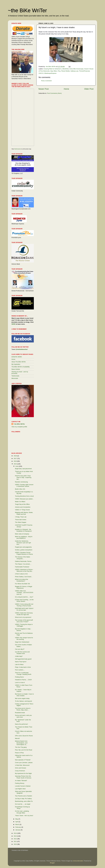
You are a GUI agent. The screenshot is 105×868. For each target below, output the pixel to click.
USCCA (41, 73)
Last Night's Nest (20, 789)
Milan (55, 71)
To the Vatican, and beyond (24, 701)
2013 (15, 836)
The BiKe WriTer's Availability (21, 367)
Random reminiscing (21, 482)
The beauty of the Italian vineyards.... (23, 558)
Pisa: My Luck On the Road (24, 750)
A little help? (19, 656)
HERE (13, 324)
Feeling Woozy (20, 783)
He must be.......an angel (23, 804)
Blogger (52, 863)
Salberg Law (74, 71)
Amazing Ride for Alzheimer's (53, 69)
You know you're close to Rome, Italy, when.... (23, 709)
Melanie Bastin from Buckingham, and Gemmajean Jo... (21, 743)
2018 (15, 456)
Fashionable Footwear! (22, 567)
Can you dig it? (20, 649)
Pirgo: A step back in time (23, 667)
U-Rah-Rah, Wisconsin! (22, 765)
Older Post (89, 89)
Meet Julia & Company (22, 534)
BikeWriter (66, 69)
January (18, 830)
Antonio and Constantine (23, 507)
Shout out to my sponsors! (23, 617)
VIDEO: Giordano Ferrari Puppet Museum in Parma (24, 553)
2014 (15, 833)
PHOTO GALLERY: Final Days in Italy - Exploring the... (23, 477)
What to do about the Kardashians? (22, 580)
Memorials (15, 378)
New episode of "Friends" (23, 760)
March (17, 824)
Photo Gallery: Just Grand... (24, 577)
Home (66, 89)
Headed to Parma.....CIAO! (23, 680)
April (17, 822)
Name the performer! (22, 724)
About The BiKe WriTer (19, 362)
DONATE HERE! (17, 357)
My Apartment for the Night (23, 773)
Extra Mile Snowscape (77, 69)
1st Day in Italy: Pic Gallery (23, 799)
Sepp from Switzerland (22, 642)
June (17, 466)
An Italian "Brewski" (21, 781)
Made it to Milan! (20, 502)
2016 (15, 461)
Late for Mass (19, 664)
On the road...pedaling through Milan (22, 812)
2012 (15, 839)
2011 (15, 841)
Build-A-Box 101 (20, 489)
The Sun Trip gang (21, 747)
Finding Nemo (19, 677)
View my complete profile (19, 427)
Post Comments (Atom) (54, 93)
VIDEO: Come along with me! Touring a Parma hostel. (24, 605)
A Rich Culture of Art (21, 574)
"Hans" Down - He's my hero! (24, 816)
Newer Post (44, 89)
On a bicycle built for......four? (24, 597)
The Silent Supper (21, 522)
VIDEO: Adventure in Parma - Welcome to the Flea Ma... (24, 570)
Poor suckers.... (20, 670)
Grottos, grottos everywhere (24, 550)
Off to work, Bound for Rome (24, 736)
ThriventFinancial (84, 71)
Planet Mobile (65, 71)
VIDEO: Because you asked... (24, 499)
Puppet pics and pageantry (23, 547)
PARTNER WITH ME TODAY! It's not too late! (24, 609)
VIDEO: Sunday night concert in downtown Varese (24, 485)
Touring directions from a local (24, 496)
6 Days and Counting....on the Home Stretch (24, 600)
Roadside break (20, 713)
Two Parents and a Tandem (24, 796)
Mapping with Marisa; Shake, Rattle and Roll (24, 513)
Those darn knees (21, 520)
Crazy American (20, 771)
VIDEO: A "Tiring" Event (22, 510)
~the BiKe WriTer (27, 10)
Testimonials (15, 376)
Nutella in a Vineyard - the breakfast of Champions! (23, 530)
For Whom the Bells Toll (22, 584)
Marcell (17, 738)
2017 (15, 458)
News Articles (16, 369)
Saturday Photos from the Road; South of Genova (23, 777)
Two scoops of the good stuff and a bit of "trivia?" (24, 621)
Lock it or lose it (20, 682)
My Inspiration (16, 364)
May (17, 819)
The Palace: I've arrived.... (23, 564)
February (18, 827)
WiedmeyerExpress (50, 73)
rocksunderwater (78, 861)
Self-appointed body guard (23, 659)
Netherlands (17, 149)
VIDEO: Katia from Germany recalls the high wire (24, 614)
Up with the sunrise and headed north (22, 653)
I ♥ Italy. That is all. (21, 517)
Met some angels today (22, 698)
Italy (52, 71)
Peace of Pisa (19, 753)
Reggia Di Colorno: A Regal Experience (24, 587)
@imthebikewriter (22, 349)
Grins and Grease (21, 768)
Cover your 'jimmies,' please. (24, 763)
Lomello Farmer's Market (23, 786)
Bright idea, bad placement (23, 469)
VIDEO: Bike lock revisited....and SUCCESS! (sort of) (24, 592)
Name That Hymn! (21, 662)
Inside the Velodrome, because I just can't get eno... (23, 543)
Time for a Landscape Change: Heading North (23, 673)
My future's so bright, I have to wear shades (24, 695)
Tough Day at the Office (22, 504)
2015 (15, 464)
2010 (15, 844)
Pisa (59, 71)
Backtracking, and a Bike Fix (24, 801)
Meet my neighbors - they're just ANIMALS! (24, 537)
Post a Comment (46, 81)
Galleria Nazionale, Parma (23, 561)
